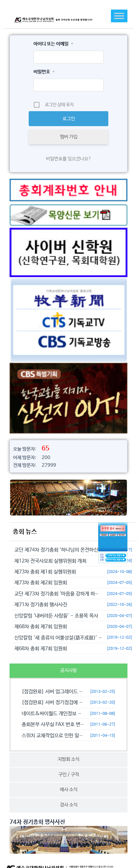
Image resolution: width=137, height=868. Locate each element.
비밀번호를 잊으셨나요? (69, 159)
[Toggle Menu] (119, 16)
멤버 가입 (69, 137)
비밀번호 (44, 72)
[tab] (68, 671)
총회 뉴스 (25, 532)
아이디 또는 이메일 (53, 44)
